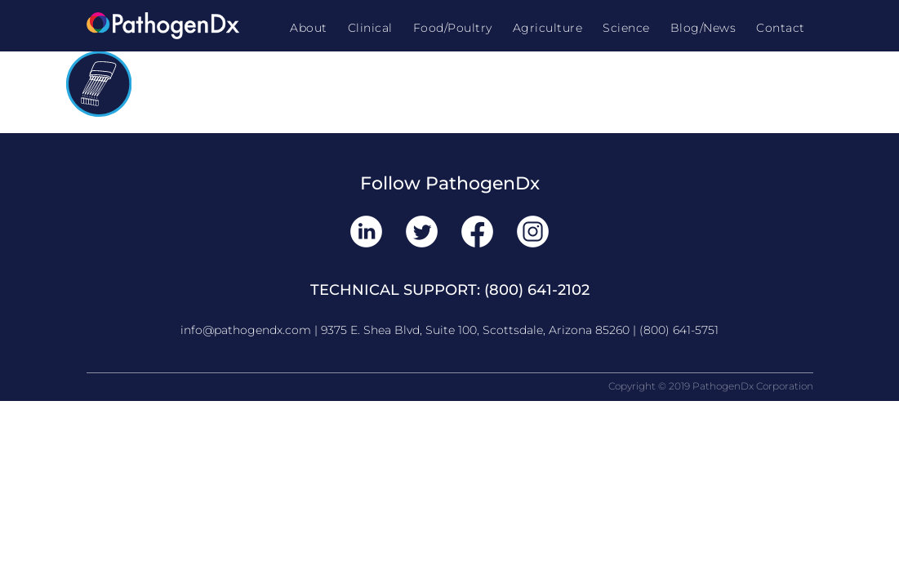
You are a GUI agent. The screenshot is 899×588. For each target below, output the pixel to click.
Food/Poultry (453, 28)
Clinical (370, 28)
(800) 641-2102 (537, 290)
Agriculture (548, 28)
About (309, 28)
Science (626, 28)
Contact (781, 28)
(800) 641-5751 (679, 330)
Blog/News (703, 28)
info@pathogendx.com (246, 330)
